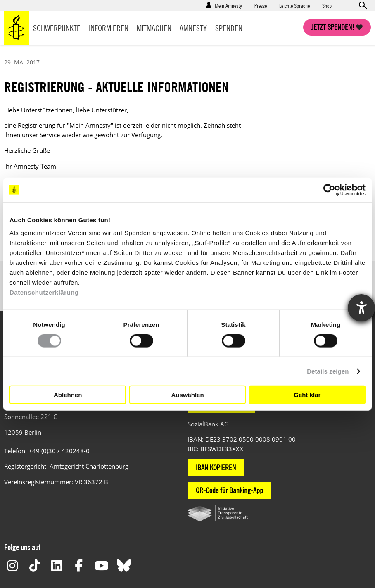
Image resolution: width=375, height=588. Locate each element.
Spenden (229, 28)
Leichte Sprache (294, 5)
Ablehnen (68, 394)
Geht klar (307, 394)
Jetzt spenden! (333, 27)
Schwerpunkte (57, 28)
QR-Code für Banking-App (229, 490)
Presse (261, 5)
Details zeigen (328, 371)
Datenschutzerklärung (44, 292)
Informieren (109, 28)
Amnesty (193, 28)
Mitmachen (154, 28)
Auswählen (187, 394)
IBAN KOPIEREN (216, 468)
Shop (327, 5)
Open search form (363, 5)
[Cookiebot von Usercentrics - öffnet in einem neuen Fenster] (329, 190)
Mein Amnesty (228, 5)
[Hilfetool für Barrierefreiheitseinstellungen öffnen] (361, 308)
